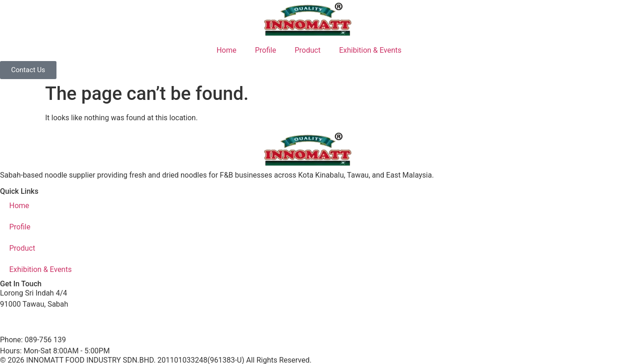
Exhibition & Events (370, 50)
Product (307, 50)
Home (227, 50)
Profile (266, 50)
